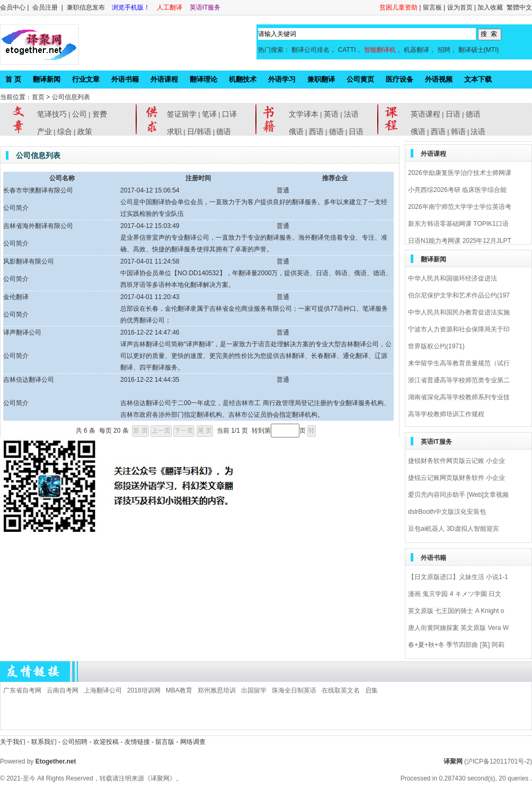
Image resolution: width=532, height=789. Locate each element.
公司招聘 (76, 742)
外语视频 (439, 79)
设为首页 (460, 7)
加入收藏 (490, 7)
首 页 (13, 79)
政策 (85, 131)
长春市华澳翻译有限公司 (38, 190)
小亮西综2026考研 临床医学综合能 (457, 190)
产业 (45, 131)
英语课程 (425, 114)
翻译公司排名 (311, 50)
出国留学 (254, 690)
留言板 (432, 7)
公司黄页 (360, 79)
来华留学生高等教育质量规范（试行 (459, 363)
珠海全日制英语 (294, 690)
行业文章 (86, 79)
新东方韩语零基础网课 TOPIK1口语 (458, 224)
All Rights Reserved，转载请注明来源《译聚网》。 (109, 778)
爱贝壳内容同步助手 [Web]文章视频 (458, 495)
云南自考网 (63, 690)
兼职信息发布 (87, 7)
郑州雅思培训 (217, 690)
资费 (100, 114)
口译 (229, 114)
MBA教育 (179, 690)
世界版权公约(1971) (436, 346)
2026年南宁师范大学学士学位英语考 (460, 207)
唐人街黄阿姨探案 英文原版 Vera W (458, 628)
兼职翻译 (321, 79)
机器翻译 (416, 50)
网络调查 (193, 742)
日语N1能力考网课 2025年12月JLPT (460, 241)
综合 (65, 131)
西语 (316, 131)
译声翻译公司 (22, 332)
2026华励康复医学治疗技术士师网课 (460, 173)
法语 (351, 114)
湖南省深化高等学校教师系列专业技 (459, 397)
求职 (174, 131)
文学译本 (304, 114)
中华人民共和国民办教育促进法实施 (459, 312)
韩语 (458, 131)
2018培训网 (144, 690)
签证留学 (182, 114)
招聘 (444, 50)
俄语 (296, 131)
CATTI (347, 50)
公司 (79, 114)
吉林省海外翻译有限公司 (38, 226)
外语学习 (282, 79)
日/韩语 (199, 131)
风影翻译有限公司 (29, 261)
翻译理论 (203, 79)
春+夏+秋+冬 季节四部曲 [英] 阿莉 (456, 645)
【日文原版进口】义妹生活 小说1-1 (458, 577)
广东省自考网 (22, 690)
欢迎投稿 (107, 742)
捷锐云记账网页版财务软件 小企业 (456, 478)
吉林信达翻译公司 (29, 380)
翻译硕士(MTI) (479, 50)
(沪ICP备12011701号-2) (498, 761)
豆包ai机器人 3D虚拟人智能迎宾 (454, 529)
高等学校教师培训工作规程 (446, 414)
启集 (371, 690)
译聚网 (453, 761)
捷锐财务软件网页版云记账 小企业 (456, 461)
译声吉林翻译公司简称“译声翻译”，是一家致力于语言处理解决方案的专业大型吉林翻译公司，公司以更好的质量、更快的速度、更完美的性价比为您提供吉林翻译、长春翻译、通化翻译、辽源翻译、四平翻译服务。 (256, 356)
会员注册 (45, 7)
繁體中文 (519, 7)
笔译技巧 (52, 114)
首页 (38, 97)
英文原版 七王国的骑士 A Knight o (456, 611)
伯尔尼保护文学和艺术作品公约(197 (459, 295)
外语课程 (164, 79)
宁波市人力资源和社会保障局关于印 (459, 329)
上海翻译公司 (103, 690)
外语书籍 (125, 79)
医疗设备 (400, 79)
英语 (331, 114)
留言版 (165, 742)
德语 (224, 131)
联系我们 (44, 742)
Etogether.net (56, 761)
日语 (356, 131)
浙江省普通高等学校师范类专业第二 (459, 380)
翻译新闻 (47, 79)
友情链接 (137, 742)
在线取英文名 (341, 690)
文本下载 (478, 79)
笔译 (209, 114)
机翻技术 (243, 79)
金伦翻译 (16, 297)
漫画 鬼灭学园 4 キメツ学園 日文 (455, 594)
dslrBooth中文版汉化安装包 (447, 512)
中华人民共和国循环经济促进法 (453, 278)
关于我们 (13, 742)
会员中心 (13, 7)
